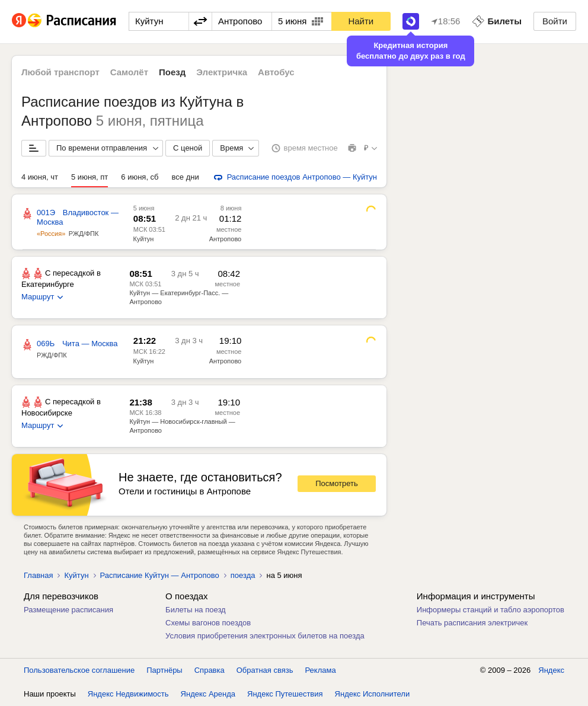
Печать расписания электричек (472, 623)
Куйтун (144, 239)
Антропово (226, 239)
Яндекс (551, 670)
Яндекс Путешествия (285, 694)
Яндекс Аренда (208, 694)
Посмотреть (337, 483)
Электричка (222, 72)
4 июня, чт (40, 177)
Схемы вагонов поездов (208, 623)
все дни (186, 177)
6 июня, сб (140, 177)
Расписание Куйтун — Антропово (160, 575)
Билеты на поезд (196, 610)
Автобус (276, 72)
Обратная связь (265, 670)
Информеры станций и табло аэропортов (490, 610)
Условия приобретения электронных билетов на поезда (265, 636)
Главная (38, 575)
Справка (210, 670)
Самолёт (129, 72)
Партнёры (164, 670)
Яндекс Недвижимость (128, 694)
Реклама (321, 670)
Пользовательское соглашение (79, 670)
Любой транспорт (60, 72)
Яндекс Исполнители (373, 694)
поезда (243, 575)
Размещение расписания (68, 610)
